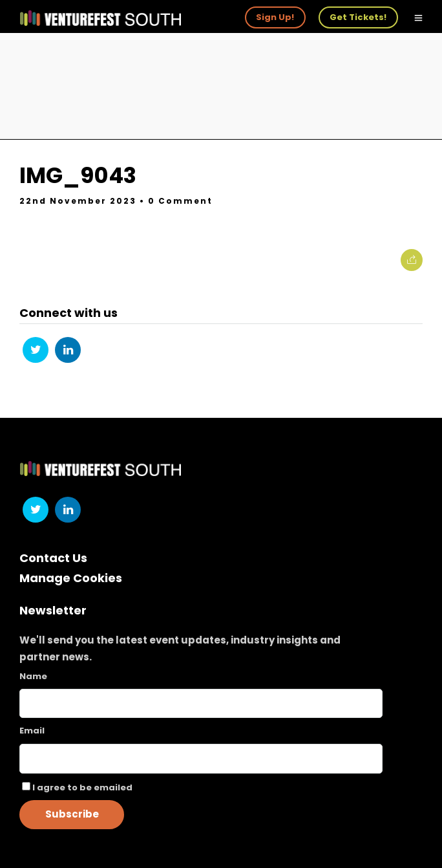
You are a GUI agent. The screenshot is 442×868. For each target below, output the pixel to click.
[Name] (201, 703)
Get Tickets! (358, 17)
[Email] (201, 759)
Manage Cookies (71, 578)
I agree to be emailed (82, 787)
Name (33, 676)
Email (32, 731)
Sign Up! (275, 17)
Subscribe (72, 814)
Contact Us (53, 558)
